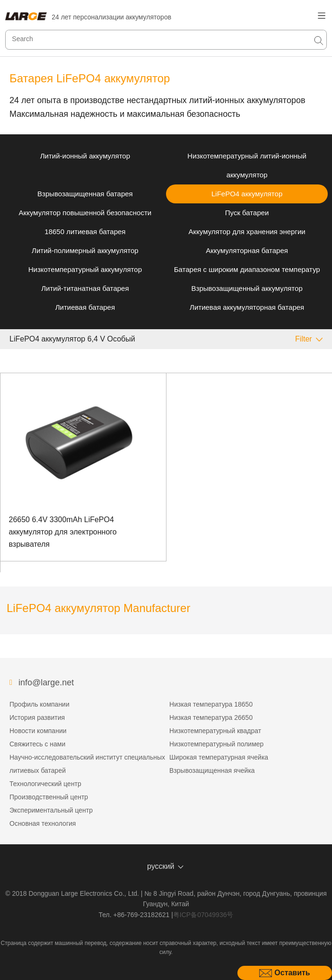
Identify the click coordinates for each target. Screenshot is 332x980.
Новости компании (38, 731)
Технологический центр (45, 784)
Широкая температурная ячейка (219, 757)
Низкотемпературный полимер (216, 744)
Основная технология (43, 823)
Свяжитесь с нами (37, 744)
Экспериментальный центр (51, 810)
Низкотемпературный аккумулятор (85, 269)
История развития (37, 717)
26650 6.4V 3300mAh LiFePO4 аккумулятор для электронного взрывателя (63, 532)
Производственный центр (49, 797)
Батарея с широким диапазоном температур (247, 269)
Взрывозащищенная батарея (85, 194)
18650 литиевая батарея (85, 232)
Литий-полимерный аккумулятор (85, 250)
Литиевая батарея (85, 307)
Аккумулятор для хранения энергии (247, 232)
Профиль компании (39, 704)
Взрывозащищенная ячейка (212, 770)
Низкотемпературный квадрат (215, 731)
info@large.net (46, 682)
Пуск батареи (247, 213)
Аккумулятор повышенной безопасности (85, 213)
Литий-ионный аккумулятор (85, 156)
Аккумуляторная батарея (247, 250)
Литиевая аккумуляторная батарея (247, 307)
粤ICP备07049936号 (203, 915)
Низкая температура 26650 (211, 717)
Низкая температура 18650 (211, 704)
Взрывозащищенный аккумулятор (247, 288)
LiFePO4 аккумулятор (247, 194)
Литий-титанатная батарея (85, 288)
